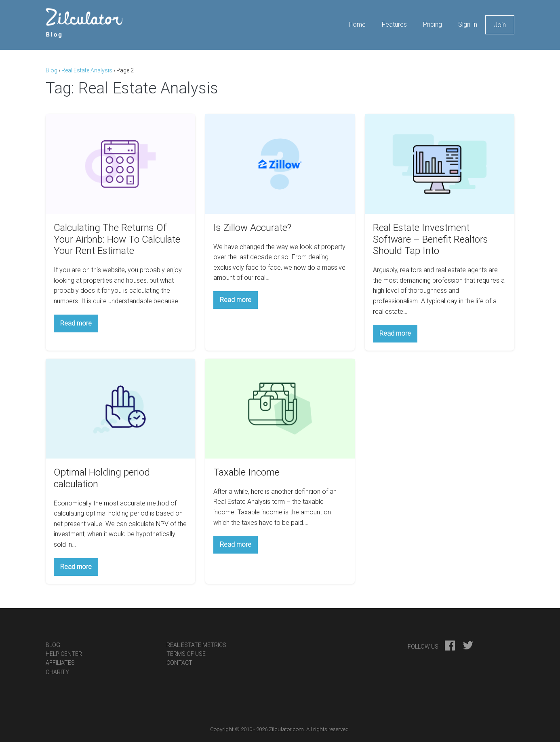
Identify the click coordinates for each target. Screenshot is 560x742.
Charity (57, 672)
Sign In (468, 24)
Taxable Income (246, 472)
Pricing (433, 24)
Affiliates (60, 663)
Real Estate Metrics (196, 645)
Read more (79, 326)
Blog (52, 70)
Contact (179, 663)
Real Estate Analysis (87, 70)
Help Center (64, 654)
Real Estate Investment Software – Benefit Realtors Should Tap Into (431, 239)
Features (394, 24)
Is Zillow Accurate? (252, 228)
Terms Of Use (186, 654)
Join (500, 25)
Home (357, 24)
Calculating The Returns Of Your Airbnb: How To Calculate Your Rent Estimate (117, 239)
